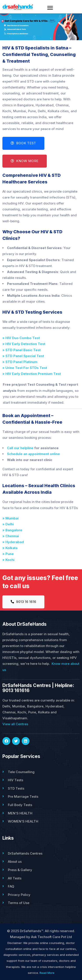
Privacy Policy (19, 895)
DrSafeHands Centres (25, 853)
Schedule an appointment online (33, 454)
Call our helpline (20, 448)
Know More (25, 161)
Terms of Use (19, 903)
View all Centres (15, 724)
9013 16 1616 (24, 602)
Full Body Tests (20, 805)
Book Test (23, 143)
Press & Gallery (20, 870)
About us (15, 862)
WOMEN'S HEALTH (23, 821)
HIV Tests (16, 780)
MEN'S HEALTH (20, 813)
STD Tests (16, 788)
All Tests (15, 878)
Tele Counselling (21, 772)
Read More (47, 973)
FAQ (11, 886)
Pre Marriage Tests (23, 796)
